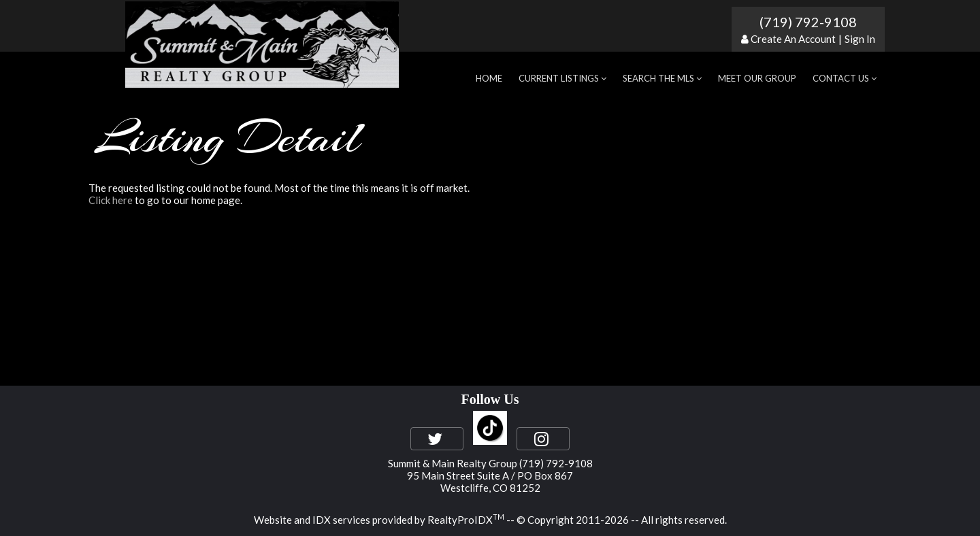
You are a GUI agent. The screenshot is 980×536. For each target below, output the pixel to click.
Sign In (860, 39)
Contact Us (845, 78)
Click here (111, 200)
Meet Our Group (757, 78)
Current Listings (562, 78)
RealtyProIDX (466, 520)
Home (489, 78)
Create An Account (793, 39)
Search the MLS (662, 78)
